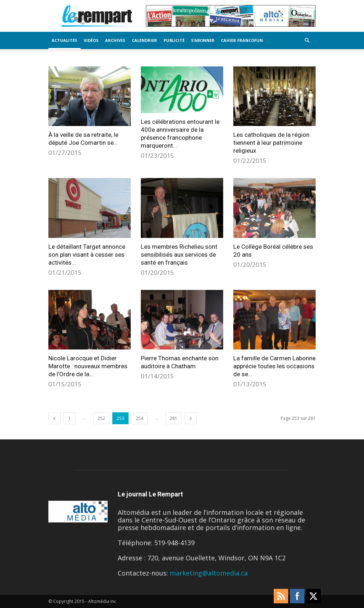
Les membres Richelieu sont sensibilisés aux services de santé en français (179, 255)
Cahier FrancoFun (242, 40)
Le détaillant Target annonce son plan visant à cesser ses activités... (87, 255)
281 (174, 418)
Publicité (174, 40)
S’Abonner (203, 40)
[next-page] (191, 418)
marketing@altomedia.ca (209, 573)
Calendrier (144, 40)
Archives (115, 40)
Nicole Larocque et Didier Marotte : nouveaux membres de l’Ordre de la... (88, 366)
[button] (307, 40)
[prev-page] (55, 418)
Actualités (64, 40)
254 (140, 418)
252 (101, 418)
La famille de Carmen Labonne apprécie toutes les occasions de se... (274, 366)
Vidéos (91, 40)
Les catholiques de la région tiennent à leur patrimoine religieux (271, 143)
